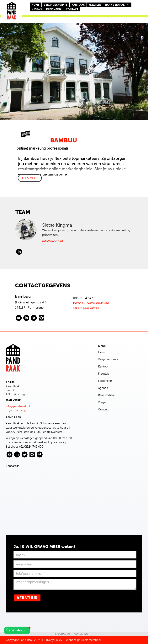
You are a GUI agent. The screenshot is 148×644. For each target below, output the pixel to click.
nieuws (37, 9)
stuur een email (86, 308)
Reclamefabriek (91, 640)
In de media (54, 9)
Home (36, 5)
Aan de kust (82, 634)
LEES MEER (30, 178)
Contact (103, 409)
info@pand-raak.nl (18, 406)
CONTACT (72, 9)
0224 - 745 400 (16, 411)
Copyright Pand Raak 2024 (23, 640)
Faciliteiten (105, 381)
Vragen (103, 402)
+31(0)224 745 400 (31, 447)
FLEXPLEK (95, 5)
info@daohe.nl (53, 241)
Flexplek (103, 374)
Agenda (103, 388)
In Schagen (62, 634)
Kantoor (103, 367)
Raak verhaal (106, 395)
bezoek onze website (91, 303)
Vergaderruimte (56, 5)
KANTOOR (78, 5)
